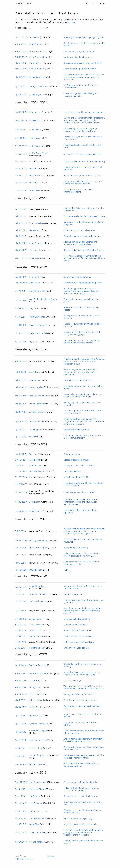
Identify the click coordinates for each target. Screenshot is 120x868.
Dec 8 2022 (20, 191)
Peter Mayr (34, 112)
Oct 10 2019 (20, 601)
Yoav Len (33, 454)
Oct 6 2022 (20, 130)
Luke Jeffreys (35, 130)
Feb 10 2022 (21, 223)
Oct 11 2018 (20, 796)
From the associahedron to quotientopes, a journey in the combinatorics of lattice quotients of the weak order (83, 833)
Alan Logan (35, 283)
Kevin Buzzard (36, 57)
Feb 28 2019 (21, 695)
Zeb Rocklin (35, 502)
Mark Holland (36, 191)
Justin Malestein (37, 819)
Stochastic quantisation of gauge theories (83, 63)
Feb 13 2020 (21, 541)
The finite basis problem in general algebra (83, 112)
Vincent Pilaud (36, 833)
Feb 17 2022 (21, 230)
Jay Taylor (34, 250)
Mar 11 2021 (20, 404)
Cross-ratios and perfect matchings (80, 69)
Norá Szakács (36, 716)
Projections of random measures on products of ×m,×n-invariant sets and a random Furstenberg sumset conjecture (84, 531)
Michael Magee (36, 842)
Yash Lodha (35, 460)
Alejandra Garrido (37, 333)
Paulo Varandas (36, 258)
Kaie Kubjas (35, 380)
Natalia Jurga (35, 230)
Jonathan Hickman (38, 782)
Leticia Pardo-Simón (39, 153)
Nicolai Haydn (36, 765)
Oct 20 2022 (21, 146)
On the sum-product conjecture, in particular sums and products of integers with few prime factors (84, 77)
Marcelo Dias (35, 52)
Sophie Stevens (37, 636)
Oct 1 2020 (20, 460)
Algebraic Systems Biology (76, 548)
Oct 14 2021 (20, 301)
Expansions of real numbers (76, 430)
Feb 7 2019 (20, 674)
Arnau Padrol (35, 619)
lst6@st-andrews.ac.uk (24, 859)
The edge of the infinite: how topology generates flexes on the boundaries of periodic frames (81, 502)
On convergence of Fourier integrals (80, 782)
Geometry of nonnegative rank (78, 380)
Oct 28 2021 (21, 309)
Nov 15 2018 (21, 824)
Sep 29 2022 (21, 120)
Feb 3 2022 (20, 216)
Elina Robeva (35, 466)
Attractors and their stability (76, 477)
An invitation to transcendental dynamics (82, 155)
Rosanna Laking (37, 724)
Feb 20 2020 (21, 548)
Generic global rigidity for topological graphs (84, 38)
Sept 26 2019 (21, 587)
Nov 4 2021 (20, 317)
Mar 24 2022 (21, 250)
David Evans (35, 169)
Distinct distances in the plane (77, 636)
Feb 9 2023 (20, 45)
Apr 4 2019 (20, 716)
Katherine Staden (37, 789)
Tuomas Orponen (37, 317)
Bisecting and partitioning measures (80, 700)
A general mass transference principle (81, 824)
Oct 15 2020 (21, 472)
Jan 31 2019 (20, 665)
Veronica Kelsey (37, 223)
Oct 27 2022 (21, 155)
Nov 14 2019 (21, 636)
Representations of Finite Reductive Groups (84, 250)
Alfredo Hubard (37, 700)
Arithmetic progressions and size (79, 642)
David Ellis (34, 183)
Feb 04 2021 (21, 362)
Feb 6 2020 (20, 531)
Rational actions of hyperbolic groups (81, 796)
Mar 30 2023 (21, 77)
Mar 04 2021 (21, 396)
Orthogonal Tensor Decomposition (79, 466)
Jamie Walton (36, 601)
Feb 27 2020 (21, 555)
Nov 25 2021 (21, 342)
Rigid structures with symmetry (78, 819)
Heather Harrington (38, 548)
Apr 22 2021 (21, 437)
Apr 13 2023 (21, 95)
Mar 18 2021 (21, 412)
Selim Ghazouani (37, 146)
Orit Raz (33, 437)
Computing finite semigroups (77, 277)
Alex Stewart (35, 372)
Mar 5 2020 (20, 563)
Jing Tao (33, 309)
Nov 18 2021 (21, 333)
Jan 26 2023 (21, 38)
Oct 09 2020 (21, 466)
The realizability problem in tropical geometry (84, 162)
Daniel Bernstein (37, 404)
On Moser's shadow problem (77, 619)
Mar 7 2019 (20, 700)
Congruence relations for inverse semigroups (84, 216)
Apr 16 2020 (21, 570)
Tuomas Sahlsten (37, 594)
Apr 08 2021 (21, 422)
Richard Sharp (36, 748)
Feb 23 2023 (21, 57)
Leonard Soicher (37, 648)
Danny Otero (35, 688)
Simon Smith (35, 707)
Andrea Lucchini (37, 412)
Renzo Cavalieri (36, 387)
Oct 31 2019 (20, 619)
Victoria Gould (36, 695)
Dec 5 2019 (20, 648)
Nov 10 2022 (21, 169)
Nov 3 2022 (20, 162)
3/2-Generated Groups (74, 625)
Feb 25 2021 (21, 387)
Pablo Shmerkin (37, 586)
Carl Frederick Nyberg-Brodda (43, 299)
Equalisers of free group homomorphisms (83, 283)
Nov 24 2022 (21, 183)
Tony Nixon (34, 38)
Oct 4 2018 (20, 789)
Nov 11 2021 (20, 325)
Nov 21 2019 (21, 642)
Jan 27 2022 (21, 209)
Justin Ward (35, 812)
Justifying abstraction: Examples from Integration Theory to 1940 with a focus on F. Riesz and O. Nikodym (84, 422)
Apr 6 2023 (20, 87)
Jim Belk (33, 796)
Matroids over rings (72, 681)
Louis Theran (24, 3)
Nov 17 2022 (21, 176)
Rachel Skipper (36, 755)
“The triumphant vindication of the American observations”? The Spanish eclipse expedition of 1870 (84, 362)
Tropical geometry (72, 472)
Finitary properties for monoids (78, 695)
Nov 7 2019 (20, 625)
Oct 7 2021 (20, 291)
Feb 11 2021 (20, 372)
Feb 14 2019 (21, 681)
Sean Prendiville (37, 243)
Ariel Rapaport (36, 803)
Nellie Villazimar (37, 176)
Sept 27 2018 (21, 782)
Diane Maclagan (37, 472)
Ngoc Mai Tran (36, 342)
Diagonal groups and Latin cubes (79, 492)
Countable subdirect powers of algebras (82, 236)
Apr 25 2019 (21, 740)
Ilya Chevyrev (35, 63)
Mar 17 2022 (21, 243)
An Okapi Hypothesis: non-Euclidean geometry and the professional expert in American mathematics (82, 291)
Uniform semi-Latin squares (76, 648)
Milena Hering (36, 511)
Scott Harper (35, 138)
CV (88, 3)
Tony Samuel (35, 430)
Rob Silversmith (37, 69)
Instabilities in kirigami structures (79, 52)
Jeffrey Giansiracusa (39, 87)
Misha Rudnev (36, 77)
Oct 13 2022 (21, 138)
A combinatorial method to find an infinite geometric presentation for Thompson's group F (83, 611)
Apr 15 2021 (20, 430)
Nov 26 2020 (21, 511)
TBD (66, 570)
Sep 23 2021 (21, 277)
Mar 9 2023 (20, 63)
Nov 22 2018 (21, 833)
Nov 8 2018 (20, 819)
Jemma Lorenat (37, 291)
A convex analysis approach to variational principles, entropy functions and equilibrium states (84, 258)
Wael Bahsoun (36, 396)
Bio (94, 3)
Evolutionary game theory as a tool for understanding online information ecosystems (81, 372)
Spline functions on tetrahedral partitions (82, 176)
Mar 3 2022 (20, 236)
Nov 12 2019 (21, 631)
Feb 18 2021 (21, 380)
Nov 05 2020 (21, 484)
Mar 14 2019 (21, 707)
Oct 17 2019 (20, 611)
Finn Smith (34, 277)
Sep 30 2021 (21, 283)
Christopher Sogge (38, 731)
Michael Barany (36, 120)
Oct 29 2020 (21, 477)
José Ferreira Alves (38, 740)
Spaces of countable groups (76, 460)
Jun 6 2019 (20, 757)
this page (70, 22)
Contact (102, 3)
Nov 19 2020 (21, 502)
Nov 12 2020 (21, 492)
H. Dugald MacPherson (40, 541)
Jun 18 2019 (20, 765)
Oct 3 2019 (20, 594)
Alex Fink (34, 681)
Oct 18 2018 (20, 803)
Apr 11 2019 (20, 724)
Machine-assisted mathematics (78, 57)
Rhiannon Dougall (38, 325)
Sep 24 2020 (21, 454)
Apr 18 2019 (20, 732)
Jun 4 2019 (20, 748)
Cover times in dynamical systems (79, 230)
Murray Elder (35, 631)
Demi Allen (34, 824)
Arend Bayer (35, 95)
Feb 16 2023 (21, 52)
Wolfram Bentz (36, 665)
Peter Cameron (36, 45)
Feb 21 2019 (21, 688)
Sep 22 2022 (21, 112)
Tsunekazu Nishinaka (39, 674)
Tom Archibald (36, 422)
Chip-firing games (72, 454)
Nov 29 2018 (21, 842)
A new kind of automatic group (78, 631)
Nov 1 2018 (20, 812)
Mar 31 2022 (21, 258)
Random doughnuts (73, 594)
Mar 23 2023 (21, 69)
